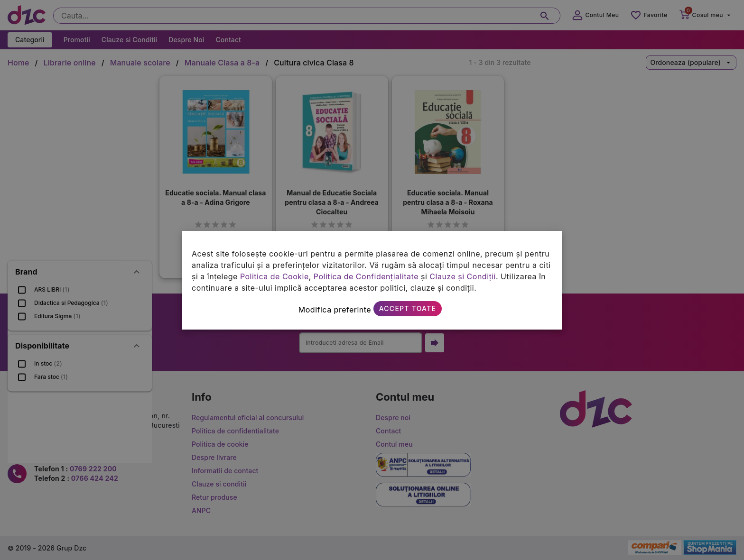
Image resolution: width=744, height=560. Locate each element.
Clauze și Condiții (463, 276)
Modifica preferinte (335, 310)
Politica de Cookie (274, 276)
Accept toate (408, 308)
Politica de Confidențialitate (366, 276)
